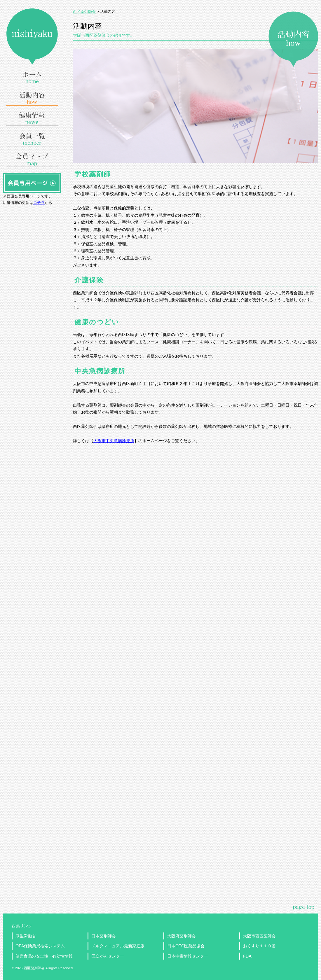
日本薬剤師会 (104, 936)
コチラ (39, 203)
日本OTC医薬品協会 (186, 946)
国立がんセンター (108, 956)
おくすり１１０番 (259, 946)
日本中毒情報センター (188, 956)
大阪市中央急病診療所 (114, 441)
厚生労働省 (26, 936)
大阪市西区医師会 (259, 936)
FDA (247, 956)
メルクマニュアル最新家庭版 (118, 946)
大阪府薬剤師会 (182, 936)
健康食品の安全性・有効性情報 (44, 956)
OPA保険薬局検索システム (40, 946)
